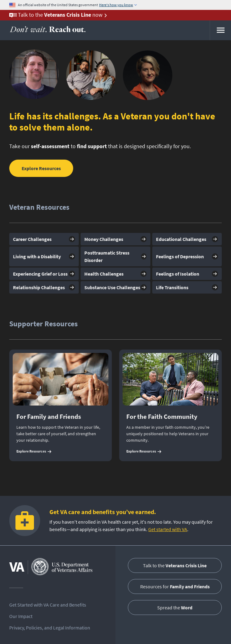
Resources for (175, 586)
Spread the (175, 608)
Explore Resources (41, 168)
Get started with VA (168, 529)
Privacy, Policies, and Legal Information (50, 628)
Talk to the (175, 565)
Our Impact (21, 616)
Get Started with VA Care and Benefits (48, 605)
